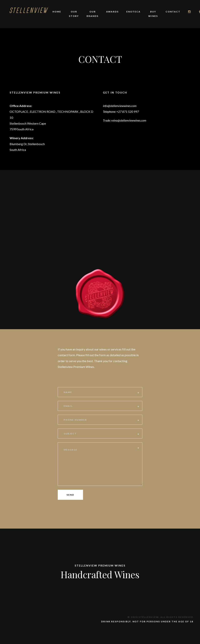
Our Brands (92, 14)
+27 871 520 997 (128, 111)
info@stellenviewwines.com (120, 106)
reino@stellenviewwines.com (129, 120)
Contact (173, 12)
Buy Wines (153, 14)
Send (70, 495)
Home (57, 12)
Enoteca (133, 12)
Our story (74, 14)
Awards (112, 12)
